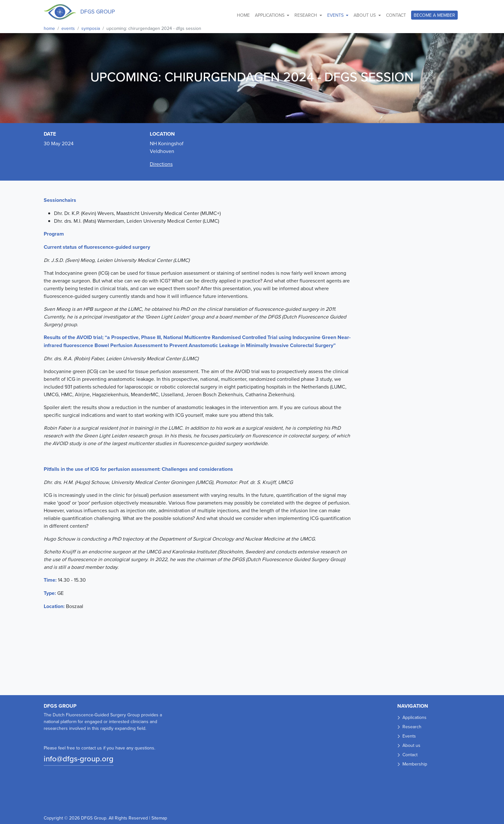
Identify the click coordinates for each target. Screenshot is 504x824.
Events (68, 28)
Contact (396, 15)
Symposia (91, 28)
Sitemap (159, 818)
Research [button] (306, 15)
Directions (161, 164)
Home (243, 15)
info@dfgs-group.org (79, 758)
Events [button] (336, 15)
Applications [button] (270, 15)
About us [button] (365, 15)
